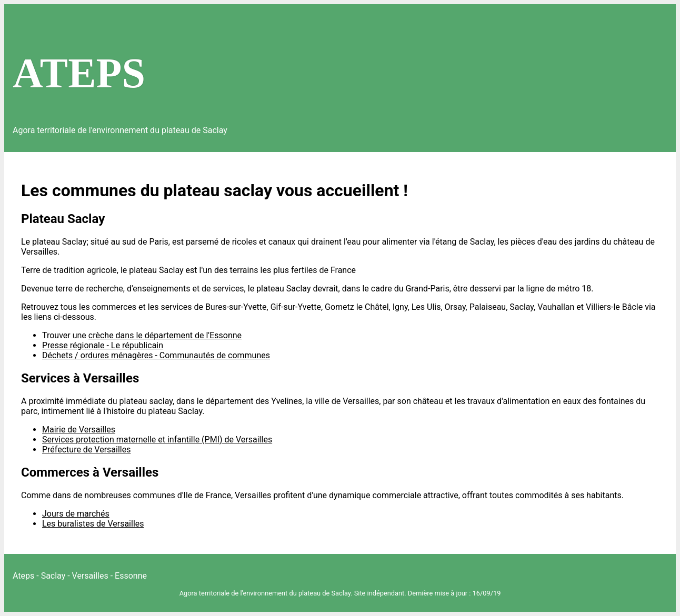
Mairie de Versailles (79, 430)
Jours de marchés (76, 514)
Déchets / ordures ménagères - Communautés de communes (156, 355)
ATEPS (79, 73)
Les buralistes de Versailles (93, 524)
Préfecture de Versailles (86, 450)
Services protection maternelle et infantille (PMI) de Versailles (157, 440)
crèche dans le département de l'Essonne (165, 335)
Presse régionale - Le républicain (103, 345)
